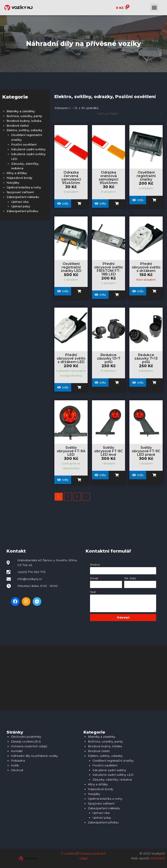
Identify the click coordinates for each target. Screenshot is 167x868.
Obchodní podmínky (26, 737)
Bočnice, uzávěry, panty (24, 116)
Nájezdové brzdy (19, 178)
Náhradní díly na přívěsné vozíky (34, 756)
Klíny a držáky (17, 173)
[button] (154, 8)
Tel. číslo (131, 578)
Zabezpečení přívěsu (22, 211)
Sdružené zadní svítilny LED (113, 775)
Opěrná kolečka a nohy (24, 187)
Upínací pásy (21, 206)
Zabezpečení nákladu (23, 197)
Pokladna (18, 761)
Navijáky (13, 183)
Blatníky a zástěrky (21, 111)
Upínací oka (20, 202)
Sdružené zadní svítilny (28, 149)
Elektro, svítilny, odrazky (24, 130)
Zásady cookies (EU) (26, 741)
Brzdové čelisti (18, 126)
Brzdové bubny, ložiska (24, 121)
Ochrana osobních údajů (29, 746)
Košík (15, 765)
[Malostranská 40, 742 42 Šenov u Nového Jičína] (83, 678)
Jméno (95, 565)
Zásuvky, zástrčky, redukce (112, 779)
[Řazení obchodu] (129, 114)
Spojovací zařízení (20, 192)
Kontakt (17, 751)
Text (93, 592)
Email (94, 578)
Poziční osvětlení (24, 144)
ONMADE (157, 858)
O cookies (68, 853)
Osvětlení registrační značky (113, 761)
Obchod (17, 770)
